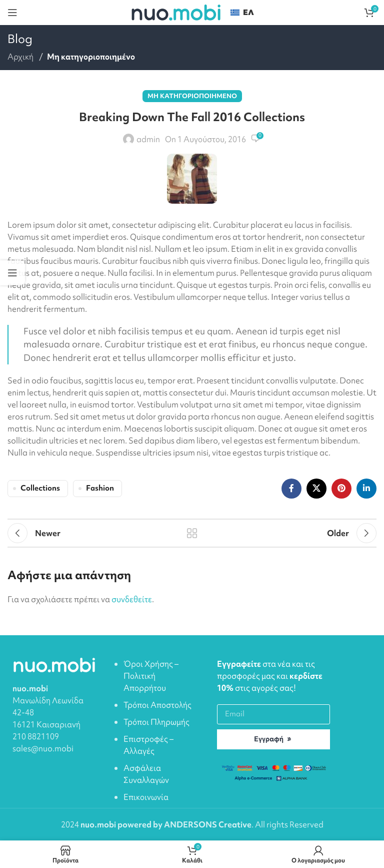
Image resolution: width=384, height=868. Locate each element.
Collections (40, 488)
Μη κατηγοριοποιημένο (91, 57)
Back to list (192, 533)
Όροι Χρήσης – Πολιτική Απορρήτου (151, 676)
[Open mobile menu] (12, 13)
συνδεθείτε (132, 599)
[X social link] (316, 489)
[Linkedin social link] (366, 489)
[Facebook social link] (291, 489)
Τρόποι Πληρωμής (156, 722)
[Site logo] (175, 12)
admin (148, 139)
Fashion (100, 488)
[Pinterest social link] (341, 489)
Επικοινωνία (146, 797)
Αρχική (21, 57)
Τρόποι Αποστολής (157, 705)
